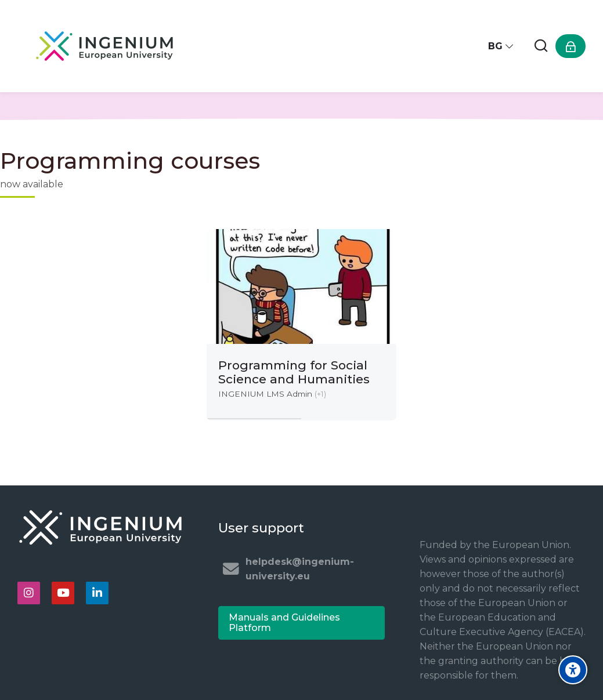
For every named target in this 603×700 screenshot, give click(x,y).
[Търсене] (541, 46)
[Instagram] (29, 593)
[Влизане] (570, 46)
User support (261, 528)
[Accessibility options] (573, 670)
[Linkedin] (97, 593)
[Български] (501, 46)
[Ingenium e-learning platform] (104, 46)
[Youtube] (63, 593)
